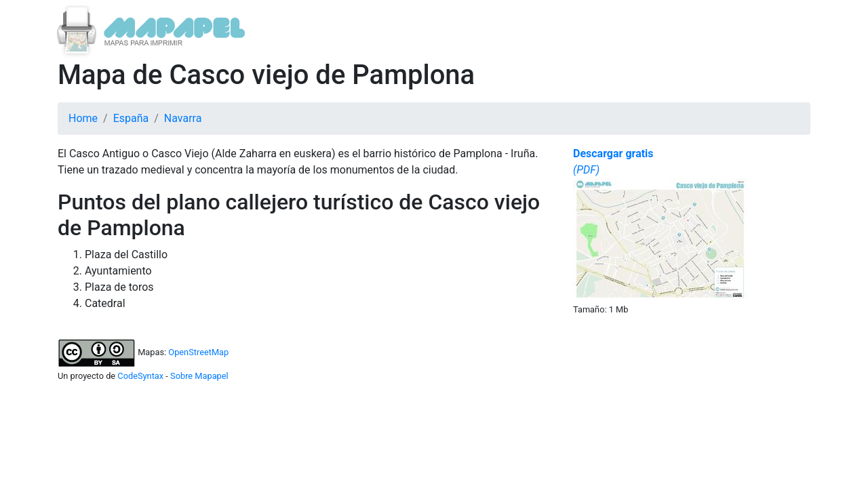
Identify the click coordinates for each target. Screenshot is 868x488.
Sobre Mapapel (199, 376)
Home (83, 118)
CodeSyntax (140, 376)
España (131, 118)
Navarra (183, 118)
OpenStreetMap (198, 352)
